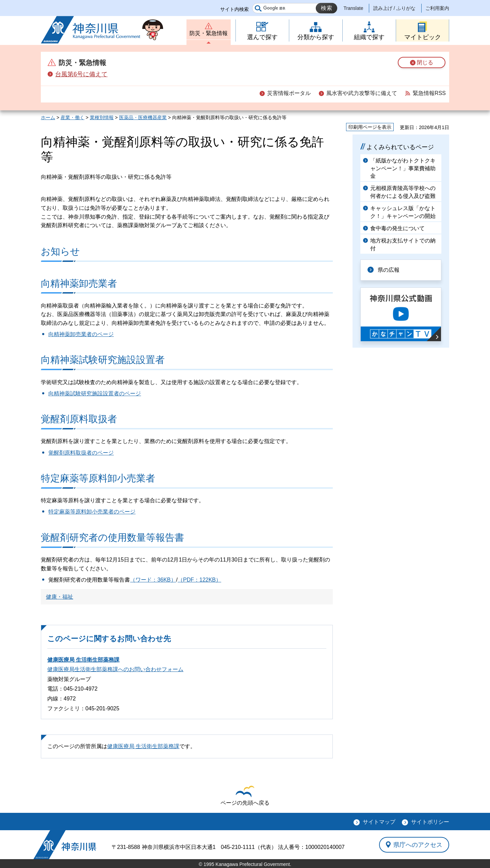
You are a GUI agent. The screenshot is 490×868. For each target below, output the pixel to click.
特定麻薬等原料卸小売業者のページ (92, 512)
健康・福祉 (60, 597)
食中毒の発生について (397, 228)
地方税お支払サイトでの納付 (403, 244)
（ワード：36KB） (153, 580)
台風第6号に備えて (81, 74)
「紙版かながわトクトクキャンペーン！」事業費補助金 (403, 168)
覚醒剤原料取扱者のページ (81, 453)
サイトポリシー (430, 822)
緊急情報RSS (429, 93)
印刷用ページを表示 (370, 127)
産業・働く (72, 117)
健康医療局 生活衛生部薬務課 (83, 660)
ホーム (48, 117)
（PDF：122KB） (199, 580)
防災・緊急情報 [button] (209, 33)
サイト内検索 (234, 9)
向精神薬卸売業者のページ (81, 334)
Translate (354, 8)
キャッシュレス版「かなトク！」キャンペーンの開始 (403, 212)
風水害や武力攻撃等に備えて (362, 93)
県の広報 (389, 270)
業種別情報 (102, 117)
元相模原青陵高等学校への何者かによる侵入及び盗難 (403, 192)
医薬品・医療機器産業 (143, 117)
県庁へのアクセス (418, 845)
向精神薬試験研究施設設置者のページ (95, 393)
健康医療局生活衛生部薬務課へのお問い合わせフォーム (115, 669)
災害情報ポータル (289, 93)
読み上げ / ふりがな (394, 8)
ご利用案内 (437, 8)
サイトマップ (379, 822)
